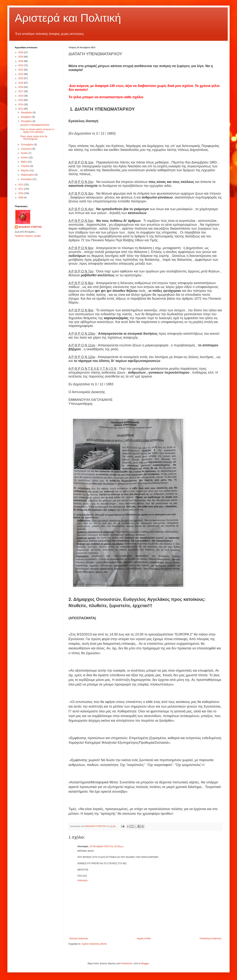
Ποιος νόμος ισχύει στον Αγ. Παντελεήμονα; (34, 138)
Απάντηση (82, 880)
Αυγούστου (27, 149)
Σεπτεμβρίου (27, 145)
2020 (21, 78)
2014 (21, 105)
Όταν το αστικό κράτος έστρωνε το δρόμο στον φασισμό (37, 131)
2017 (21, 91)
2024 (21, 61)
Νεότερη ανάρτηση (79, 938)
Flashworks (127, 964)
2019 (21, 83)
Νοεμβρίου (27, 117)
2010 (21, 193)
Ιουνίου (25, 158)
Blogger (145, 964)
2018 (21, 87)
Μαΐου (24, 162)
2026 (21, 52)
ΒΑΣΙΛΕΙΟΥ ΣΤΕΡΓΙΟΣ (30, 227)
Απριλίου (26, 166)
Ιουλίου (25, 153)
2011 (21, 189)
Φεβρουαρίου (28, 175)
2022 (21, 70)
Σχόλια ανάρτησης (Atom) (94, 944)
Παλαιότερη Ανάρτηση (210, 938)
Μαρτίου (25, 170)
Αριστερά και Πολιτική (68, 18)
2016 (21, 96)
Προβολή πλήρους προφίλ (28, 236)
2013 (21, 109)
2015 (21, 100)
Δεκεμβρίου (27, 112)
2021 (21, 74)
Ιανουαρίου (27, 179)
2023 (21, 65)
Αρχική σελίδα (144, 938)
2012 (21, 185)
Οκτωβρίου (27, 121)
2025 (21, 57)
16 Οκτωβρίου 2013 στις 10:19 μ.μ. (107, 846)
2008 (21, 198)
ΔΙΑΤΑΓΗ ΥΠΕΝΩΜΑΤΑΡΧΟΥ (35, 125)
